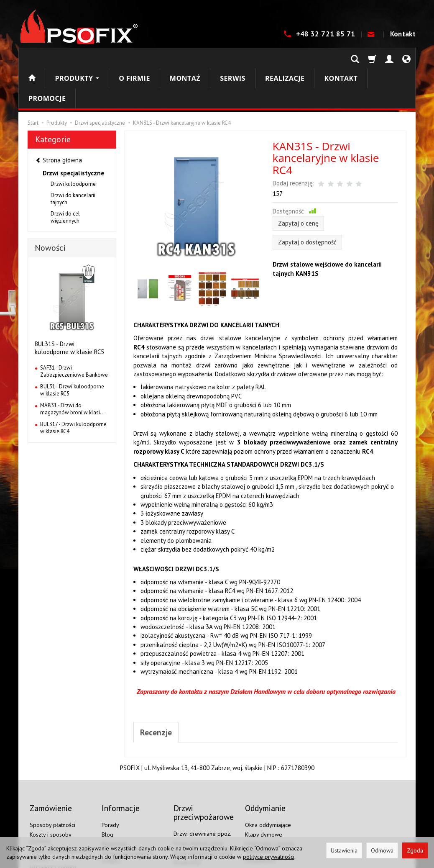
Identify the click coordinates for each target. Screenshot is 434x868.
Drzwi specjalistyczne (73, 133)
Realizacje (285, 58)
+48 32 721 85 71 (327, 34)
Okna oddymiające (268, 777)
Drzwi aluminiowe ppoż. (203, 805)
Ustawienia (344, 850)
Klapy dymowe (264, 787)
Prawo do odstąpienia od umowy (61, 807)
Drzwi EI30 (187, 815)
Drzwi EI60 (187, 824)
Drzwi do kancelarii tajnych (73, 159)
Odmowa (382, 850)
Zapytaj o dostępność (307, 202)
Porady (110, 777)
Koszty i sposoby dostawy (50, 790)
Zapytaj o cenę (298, 183)
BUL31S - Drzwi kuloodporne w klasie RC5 (69, 308)
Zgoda (415, 850)
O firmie (134, 58)
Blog (107, 787)
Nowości (50, 208)
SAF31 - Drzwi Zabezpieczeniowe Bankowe (74, 331)
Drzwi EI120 (189, 834)
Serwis (233, 58)
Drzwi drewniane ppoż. (202, 786)
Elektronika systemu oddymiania (270, 800)
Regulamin (115, 796)
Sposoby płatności (52, 777)
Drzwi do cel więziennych (65, 177)
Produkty (77, 58)
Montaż (185, 58)
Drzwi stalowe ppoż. (199, 796)
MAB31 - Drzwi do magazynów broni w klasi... (72, 369)
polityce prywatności (269, 857)
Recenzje (157, 692)
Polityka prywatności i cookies (128, 810)
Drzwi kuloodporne (73, 144)
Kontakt (403, 34)
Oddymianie (260, 813)
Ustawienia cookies (53, 820)
